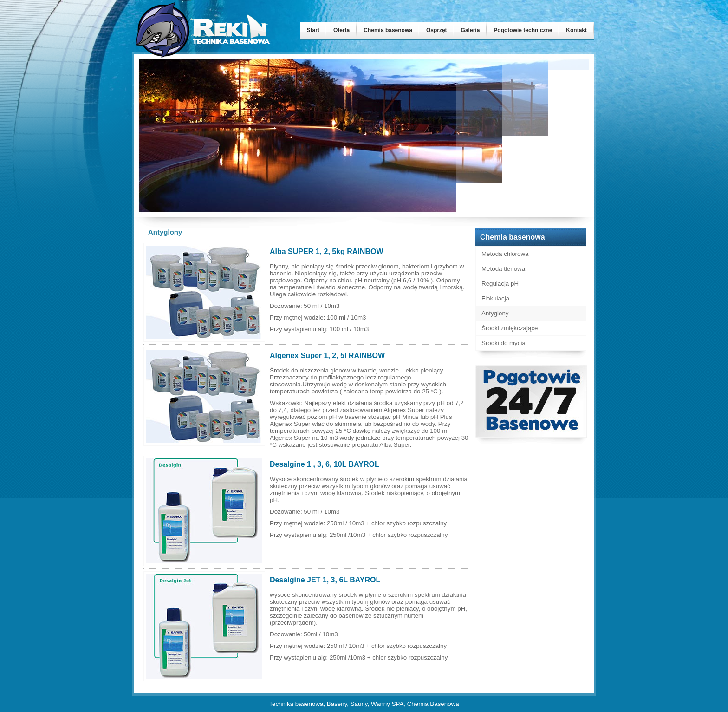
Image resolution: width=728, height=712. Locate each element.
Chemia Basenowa (433, 704)
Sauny (359, 704)
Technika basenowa (296, 704)
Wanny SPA (387, 704)
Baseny (337, 704)
